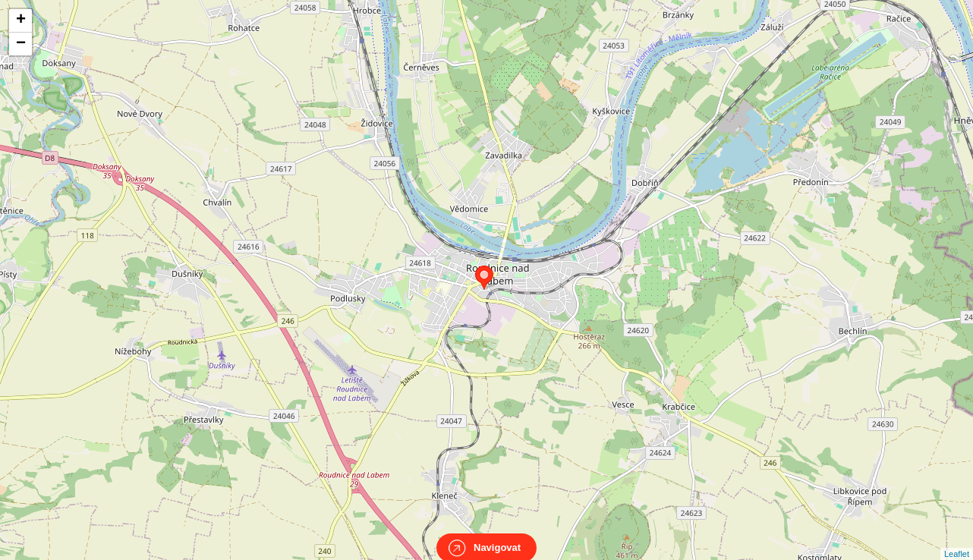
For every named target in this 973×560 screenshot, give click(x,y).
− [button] (21, 44)
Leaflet (957, 540)
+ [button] (21, 20)
